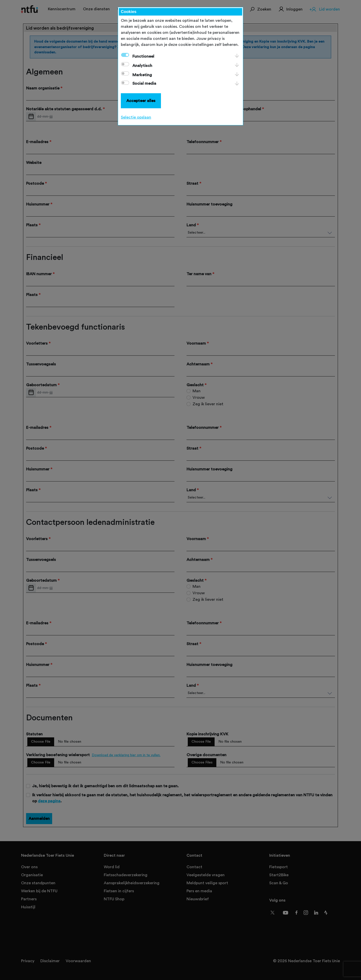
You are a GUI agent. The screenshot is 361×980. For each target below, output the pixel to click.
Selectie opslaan (136, 117)
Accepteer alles (141, 101)
